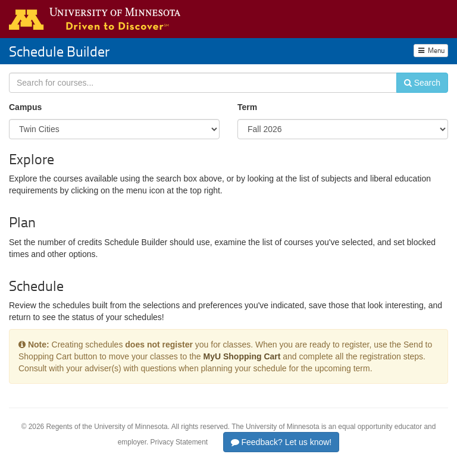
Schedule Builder (59, 51)
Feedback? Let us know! (281, 442)
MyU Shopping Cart (242, 356)
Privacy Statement (179, 442)
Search (422, 83)
